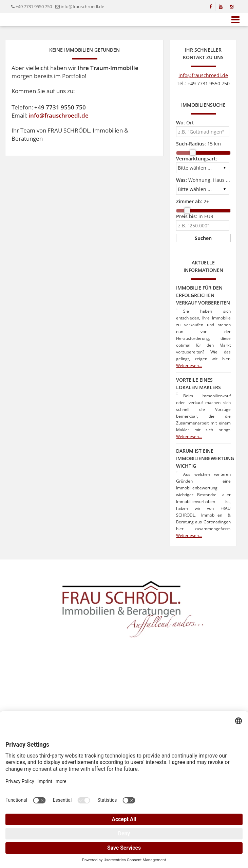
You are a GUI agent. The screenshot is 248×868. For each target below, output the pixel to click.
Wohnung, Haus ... (203, 180)
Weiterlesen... (189, 366)
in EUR (195, 216)
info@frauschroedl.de (82, 6)
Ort (185, 123)
